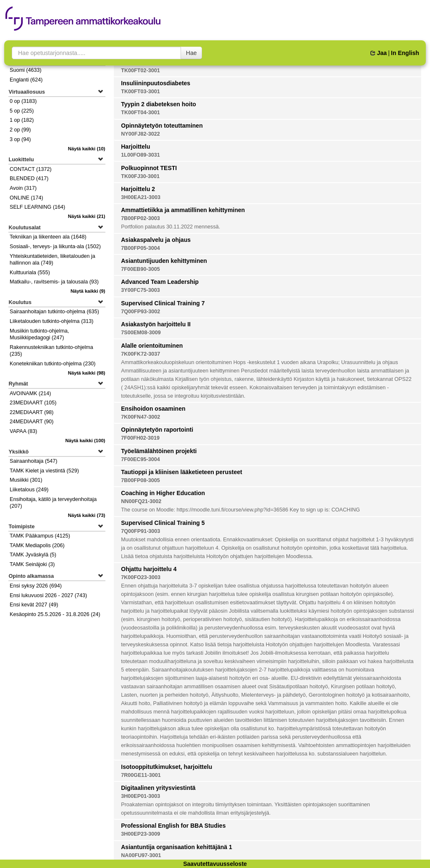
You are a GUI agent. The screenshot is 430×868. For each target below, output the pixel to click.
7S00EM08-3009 (141, 333)
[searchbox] (96, 53)
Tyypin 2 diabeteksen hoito (159, 104)
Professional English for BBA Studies (173, 826)
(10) (87, 149)
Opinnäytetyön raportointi (157, 430)
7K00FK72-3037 (140, 354)
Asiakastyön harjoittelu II (156, 324)
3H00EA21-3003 (141, 197)
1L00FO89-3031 (140, 155)
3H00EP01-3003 (140, 796)
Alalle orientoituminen (152, 346)
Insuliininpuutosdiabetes (156, 83)
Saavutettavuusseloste (215, 864)
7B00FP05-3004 (140, 248)
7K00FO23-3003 (141, 577)
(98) (87, 373)
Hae (191, 53)
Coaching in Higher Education (163, 493)
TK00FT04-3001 (140, 113)
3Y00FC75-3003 (140, 290)
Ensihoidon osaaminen (153, 409)
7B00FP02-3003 (140, 218)
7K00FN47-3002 (140, 417)
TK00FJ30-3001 (140, 176)
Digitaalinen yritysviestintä (158, 788)
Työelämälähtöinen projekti (159, 451)
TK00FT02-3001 (140, 71)
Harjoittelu (135, 147)
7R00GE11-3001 (141, 775)
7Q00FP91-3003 (140, 531)
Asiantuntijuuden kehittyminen (164, 261)
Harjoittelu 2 (138, 189)
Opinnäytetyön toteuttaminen (162, 126)
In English (405, 53)
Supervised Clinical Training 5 (163, 523)
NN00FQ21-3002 (141, 501)
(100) (85, 441)
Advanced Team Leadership (160, 282)
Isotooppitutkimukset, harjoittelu (166, 767)
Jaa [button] (379, 53)
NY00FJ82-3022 (140, 134)
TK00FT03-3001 (140, 92)
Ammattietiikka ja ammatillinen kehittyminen (183, 210)
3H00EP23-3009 (140, 834)
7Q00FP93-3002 (140, 312)
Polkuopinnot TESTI (149, 168)
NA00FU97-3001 (141, 855)
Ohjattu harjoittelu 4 (149, 569)
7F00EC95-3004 (140, 459)
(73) (87, 515)
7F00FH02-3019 (140, 438)
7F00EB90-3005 (140, 269)
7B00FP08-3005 (140, 480)
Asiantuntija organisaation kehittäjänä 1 (177, 847)
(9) (88, 291)
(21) (87, 216)
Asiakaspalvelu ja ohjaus (156, 240)
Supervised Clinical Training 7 (163, 303)
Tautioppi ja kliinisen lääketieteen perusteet (181, 472)
